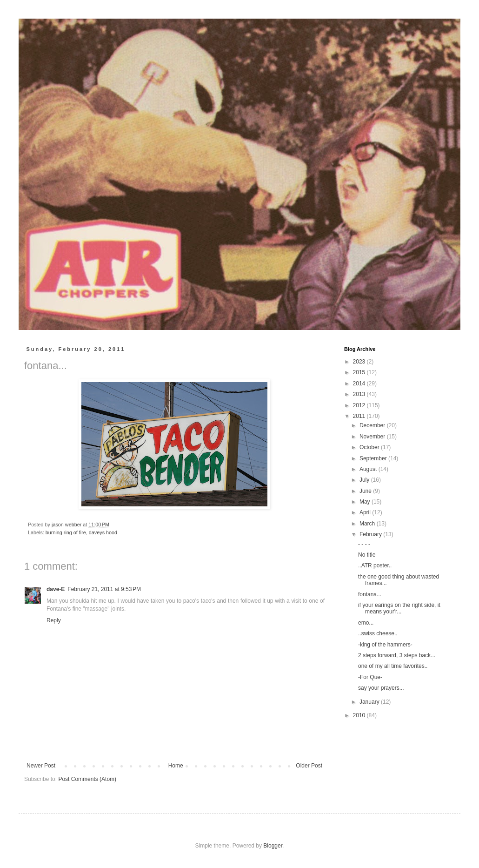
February (371, 534)
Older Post (309, 766)
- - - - (364, 544)
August (369, 469)
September (374, 458)
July (365, 480)
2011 (360, 416)
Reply (54, 620)
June (366, 491)
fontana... (370, 594)
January (370, 702)
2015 (360, 372)
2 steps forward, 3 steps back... (397, 655)
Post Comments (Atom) (87, 779)
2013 (360, 394)
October (370, 447)
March (368, 524)
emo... (366, 623)
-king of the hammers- (385, 645)
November (373, 437)
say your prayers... (381, 688)
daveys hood (103, 532)
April (366, 512)
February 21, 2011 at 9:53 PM (104, 589)
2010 (360, 715)
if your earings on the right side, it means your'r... (399, 608)
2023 (360, 362)
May (366, 502)
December (373, 425)
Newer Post (41, 766)
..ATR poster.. (375, 565)
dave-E (56, 589)
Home (176, 766)
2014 (360, 384)
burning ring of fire (66, 532)
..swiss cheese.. (378, 633)
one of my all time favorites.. (393, 666)
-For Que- (370, 677)
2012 (360, 405)
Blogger (273, 846)
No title (367, 555)
